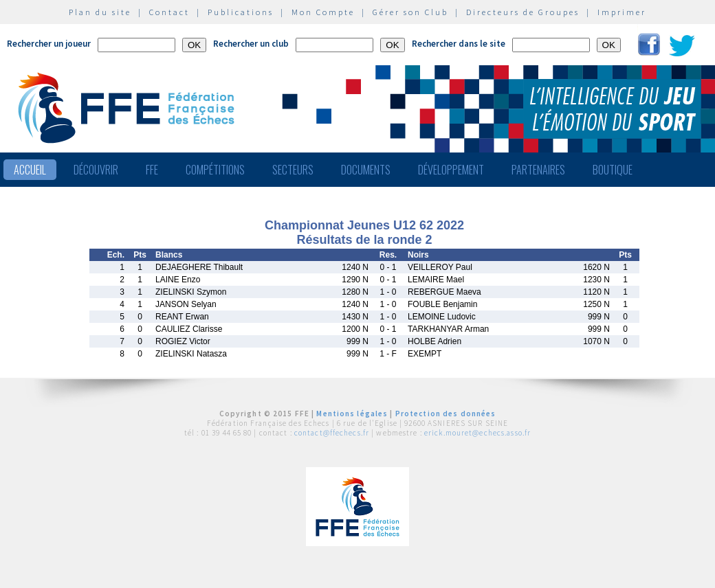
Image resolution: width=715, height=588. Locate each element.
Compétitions (215, 170)
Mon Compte (323, 12)
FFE (152, 170)
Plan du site (100, 12)
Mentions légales (352, 414)
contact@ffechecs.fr (332, 433)
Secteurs (293, 170)
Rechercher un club (251, 44)
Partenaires (538, 170)
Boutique (613, 170)
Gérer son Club (410, 12)
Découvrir (96, 170)
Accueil (30, 170)
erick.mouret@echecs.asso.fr (477, 433)
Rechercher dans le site (459, 44)
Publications (241, 12)
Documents (366, 170)
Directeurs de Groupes (523, 12)
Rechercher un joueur (49, 44)
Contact (169, 12)
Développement (451, 170)
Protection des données (446, 414)
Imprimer (622, 12)
